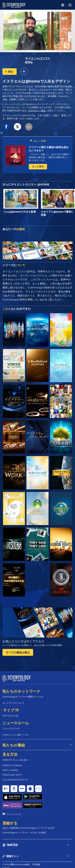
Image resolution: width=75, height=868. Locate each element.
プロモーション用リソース (15, 735)
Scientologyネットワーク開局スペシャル (23, 697)
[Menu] (70, 5)
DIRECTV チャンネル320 (15, 760)
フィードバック (13, 801)
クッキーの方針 (9, 859)
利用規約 (6, 855)
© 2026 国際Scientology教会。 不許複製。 (22, 851)
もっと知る (38, 166)
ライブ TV (11, 710)
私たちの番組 (14, 745)
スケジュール (10, 716)
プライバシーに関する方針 (14, 863)
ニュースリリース (11, 728)
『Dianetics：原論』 (37, 111)
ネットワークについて (13, 703)
